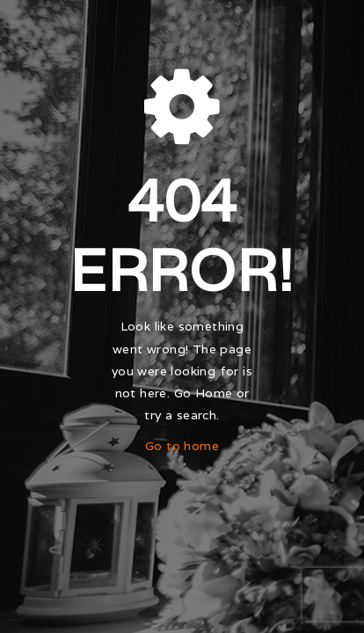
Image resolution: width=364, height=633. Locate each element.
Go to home (182, 446)
